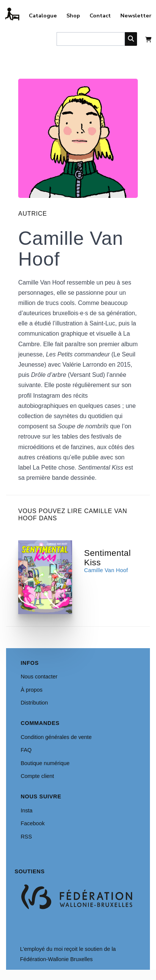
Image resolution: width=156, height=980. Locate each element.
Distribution (34, 703)
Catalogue (43, 16)
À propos (32, 690)
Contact (100, 16)
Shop (73, 16)
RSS (26, 837)
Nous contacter (39, 677)
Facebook (32, 823)
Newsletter (136, 16)
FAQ (26, 750)
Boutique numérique (45, 763)
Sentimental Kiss (108, 558)
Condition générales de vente (56, 737)
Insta (26, 810)
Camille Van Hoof (106, 570)
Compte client (37, 776)
